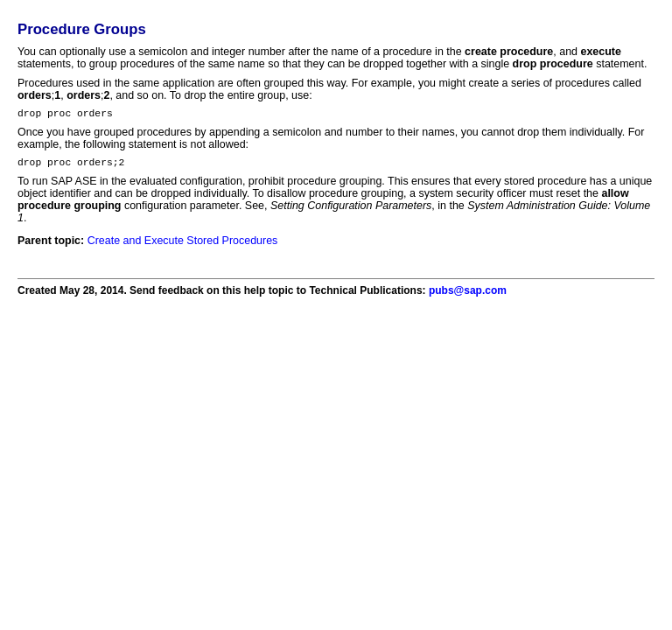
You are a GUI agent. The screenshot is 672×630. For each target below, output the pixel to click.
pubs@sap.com (468, 296)
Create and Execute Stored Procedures (183, 246)
